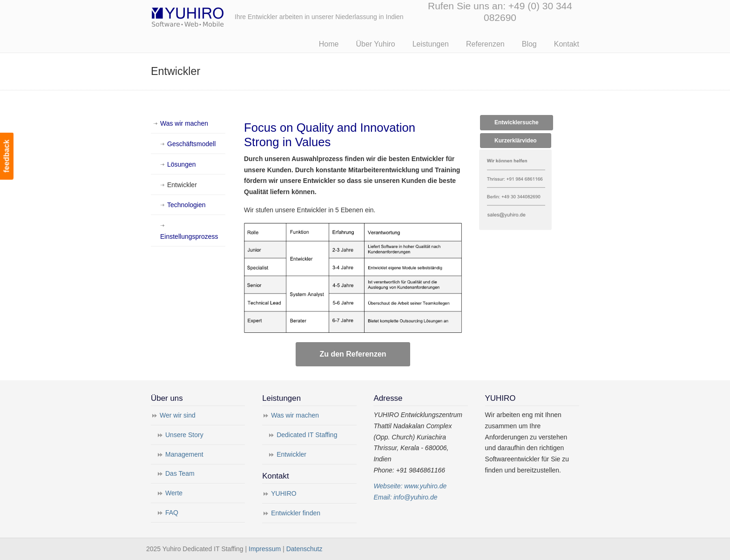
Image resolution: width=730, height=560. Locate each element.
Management (184, 454)
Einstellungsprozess (189, 236)
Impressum (265, 549)
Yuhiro (216, 16)
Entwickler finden (296, 513)
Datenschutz (304, 549)
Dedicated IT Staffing (307, 435)
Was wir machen (184, 123)
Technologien (186, 205)
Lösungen (182, 164)
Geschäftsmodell (191, 144)
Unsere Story (184, 435)
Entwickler (182, 185)
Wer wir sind (178, 415)
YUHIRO (284, 493)
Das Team (180, 473)
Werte (174, 493)
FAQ (172, 513)
